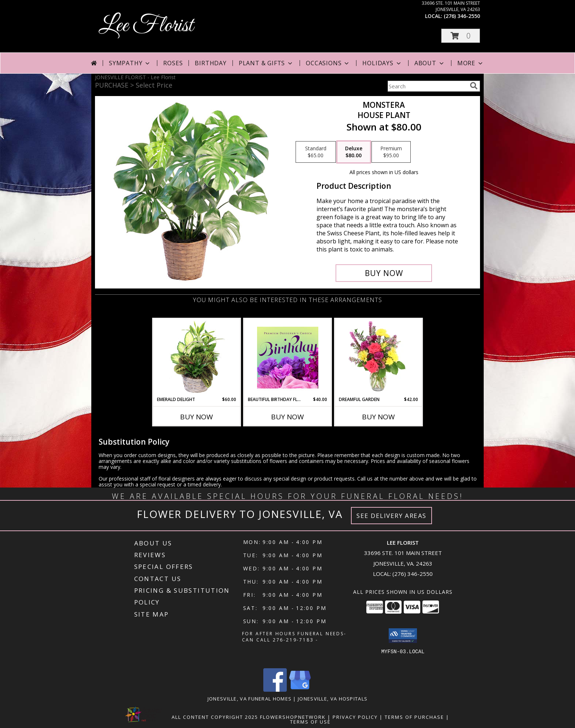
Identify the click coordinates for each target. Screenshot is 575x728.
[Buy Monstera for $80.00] (384, 273)
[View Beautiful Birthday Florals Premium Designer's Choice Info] (288, 357)
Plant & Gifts (266, 63)
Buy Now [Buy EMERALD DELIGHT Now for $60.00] (197, 417)
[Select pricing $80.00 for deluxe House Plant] (354, 152)
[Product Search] (427, 86)
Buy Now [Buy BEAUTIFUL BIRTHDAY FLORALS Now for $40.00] (287, 417)
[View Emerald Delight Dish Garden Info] (197, 357)
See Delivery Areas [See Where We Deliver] (391, 516)
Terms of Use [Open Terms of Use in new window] (310, 722)
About (430, 63)
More (471, 63)
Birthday (210, 63)
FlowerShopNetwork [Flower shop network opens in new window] (293, 717)
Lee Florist (146, 26)
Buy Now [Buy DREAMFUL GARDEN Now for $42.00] (378, 417)
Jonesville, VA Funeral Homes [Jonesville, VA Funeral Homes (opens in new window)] (250, 699)
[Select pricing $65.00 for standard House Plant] (316, 152)
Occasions (328, 63)
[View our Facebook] (275, 690)
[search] (474, 86)
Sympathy (130, 63)
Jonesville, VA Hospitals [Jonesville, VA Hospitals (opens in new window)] (333, 699)
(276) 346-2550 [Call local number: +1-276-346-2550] (462, 16)
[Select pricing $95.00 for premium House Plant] (391, 152)
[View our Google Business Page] (300, 690)
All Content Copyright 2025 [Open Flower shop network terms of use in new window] (215, 717)
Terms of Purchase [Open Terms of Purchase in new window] (414, 717)
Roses (173, 63)
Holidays (382, 63)
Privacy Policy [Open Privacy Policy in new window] (355, 717)
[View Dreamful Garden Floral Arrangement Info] (379, 357)
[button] (461, 36)
